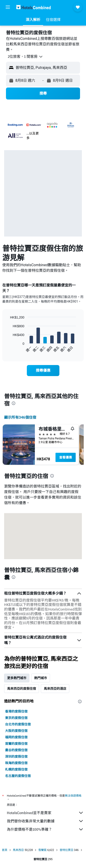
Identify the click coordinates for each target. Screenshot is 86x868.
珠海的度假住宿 (16, 763)
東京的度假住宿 (16, 718)
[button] (8, 7)
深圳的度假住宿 (16, 757)
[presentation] (14, 403)
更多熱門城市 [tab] (17, 678)
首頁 (5, 850)
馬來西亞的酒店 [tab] (55, 689)
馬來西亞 (18, 850)
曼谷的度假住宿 (16, 750)
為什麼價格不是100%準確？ (45, 829)
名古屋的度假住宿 (18, 776)
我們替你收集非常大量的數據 (45, 821)
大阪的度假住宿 (16, 731)
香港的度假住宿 (16, 711)
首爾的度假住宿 (16, 744)
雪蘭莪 (42, 850)
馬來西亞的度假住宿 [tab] (22, 689)
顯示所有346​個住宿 (20, 417)
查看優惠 (66, 457)
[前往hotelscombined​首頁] (33, 7)
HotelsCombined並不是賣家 (45, 813)
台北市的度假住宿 (18, 724)
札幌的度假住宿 (16, 769)
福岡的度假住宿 (16, 737)
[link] (43, 371)
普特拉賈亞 (67, 850)
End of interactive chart (8, 349)
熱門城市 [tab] (41, 678)
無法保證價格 (73, 796)
